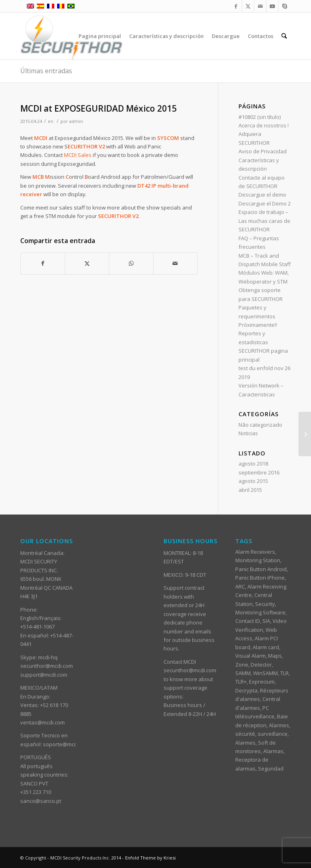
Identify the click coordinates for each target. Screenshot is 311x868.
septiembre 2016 (259, 472)
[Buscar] (284, 36)
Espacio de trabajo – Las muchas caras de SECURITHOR (264, 221)
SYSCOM (168, 138)
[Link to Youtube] (272, 6)
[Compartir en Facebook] (43, 263)
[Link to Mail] (260, 6)
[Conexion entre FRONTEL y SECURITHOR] (305, 434)
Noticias (248, 433)
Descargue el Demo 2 (265, 203)
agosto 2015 (253, 481)
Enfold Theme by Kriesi (150, 858)
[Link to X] (248, 6)
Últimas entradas (46, 71)
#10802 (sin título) (260, 117)
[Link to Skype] (285, 6)
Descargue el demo (262, 195)
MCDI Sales (78, 155)
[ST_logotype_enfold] (71, 36)
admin (76, 121)
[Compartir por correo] (175, 263)
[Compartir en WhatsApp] (131, 263)
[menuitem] (100, 36)
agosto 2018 (253, 464)
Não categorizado (260, 425)
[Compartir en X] (87, 263)
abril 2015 (250, 490)
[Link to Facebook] (236, 6)
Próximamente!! (258, 325)
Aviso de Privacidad (263, 151)
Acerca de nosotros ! (264, 125)
